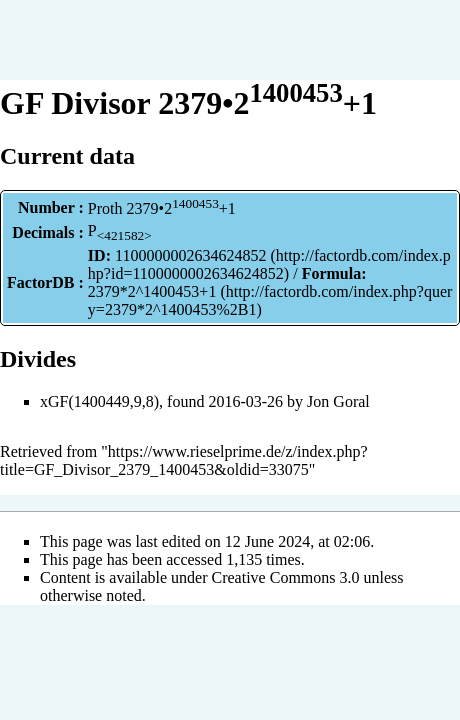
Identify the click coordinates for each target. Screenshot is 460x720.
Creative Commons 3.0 (286, 577)
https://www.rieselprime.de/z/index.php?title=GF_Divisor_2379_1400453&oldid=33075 (184, 460)
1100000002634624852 (190, 255)
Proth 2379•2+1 (162, 208)
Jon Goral (338, 401)
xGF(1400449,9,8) (99, 401)
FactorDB (41, 282)
